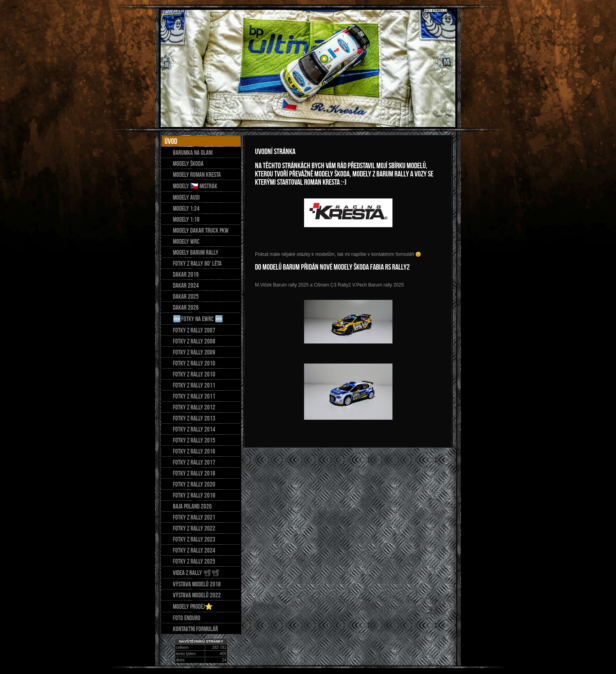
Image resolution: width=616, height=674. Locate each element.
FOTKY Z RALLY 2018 (194, 473)
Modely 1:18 (186, 219)
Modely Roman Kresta (197, 174)
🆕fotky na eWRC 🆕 (198, 319)
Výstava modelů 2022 (197, 595)
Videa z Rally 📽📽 (196, 573)
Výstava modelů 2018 (197, 584)
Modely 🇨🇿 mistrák (195, 186)
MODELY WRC (186, 241)
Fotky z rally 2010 (194, 363)
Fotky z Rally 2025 (194, 561)
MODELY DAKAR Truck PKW (201, 230)
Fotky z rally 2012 (194, 407)
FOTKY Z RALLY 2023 (194, 539)
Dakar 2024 (186, 285)
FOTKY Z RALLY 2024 (194, 550)
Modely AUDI (186, 197)
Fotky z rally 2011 (194, 385)
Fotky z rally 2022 (194, 528)
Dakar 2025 (186, 296)
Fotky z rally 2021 (194, 517)
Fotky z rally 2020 (194, 484)
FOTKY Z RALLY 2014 (194, 429)
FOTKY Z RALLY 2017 (194, 462)
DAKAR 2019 (186, 274)
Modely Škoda (188, 163)
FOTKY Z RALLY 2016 (194, 451)
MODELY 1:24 (186, 208)
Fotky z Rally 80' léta (197, 263)
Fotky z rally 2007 (194, 330)
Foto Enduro (187, 618)
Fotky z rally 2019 (194, 495)
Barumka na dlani (193, 152)
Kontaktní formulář (195, 629)
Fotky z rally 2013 (194, 418)
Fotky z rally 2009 (194, 352)
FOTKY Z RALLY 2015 (194, 440)
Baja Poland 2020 (192, 506)
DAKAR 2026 (186, 307)
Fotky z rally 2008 (194, 341)
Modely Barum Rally (196, 252)
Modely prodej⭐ (193, 606)
